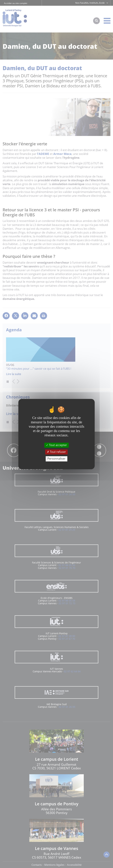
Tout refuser (56, 452)
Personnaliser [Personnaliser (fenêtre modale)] (56, 459)
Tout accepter (56, 445)
